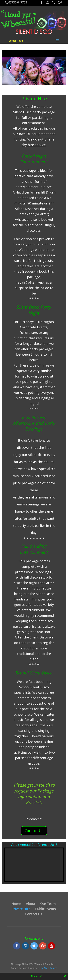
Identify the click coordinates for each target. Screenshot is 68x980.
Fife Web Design (48, 968)
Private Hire (21, 909)
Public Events (46, 909)
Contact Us (34, 831)
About (31, 904)
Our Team (48, 904)
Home (16, 904)
